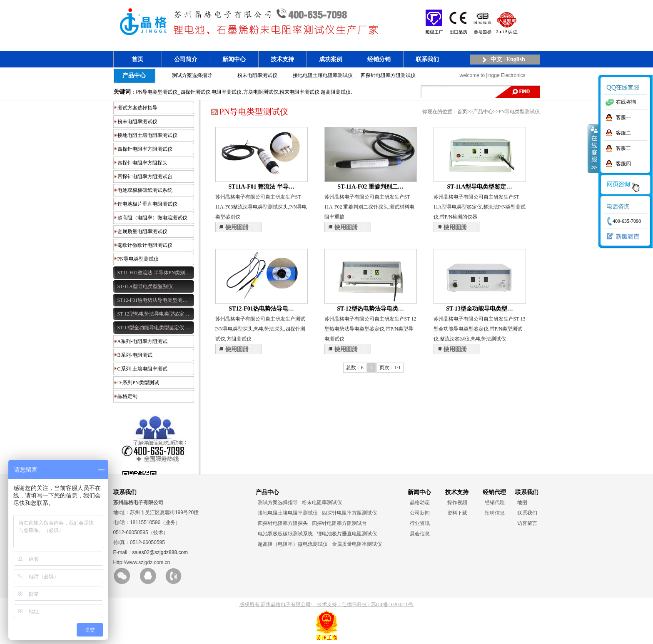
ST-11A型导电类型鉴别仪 (145, 286)
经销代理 (495, 502)
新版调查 (621, 236)
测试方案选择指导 (192, 75)
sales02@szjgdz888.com (160, 552)
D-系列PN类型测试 (138, 383)
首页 (137, 59)
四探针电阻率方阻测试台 (145, 177)
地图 (522, 502)
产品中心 (134, 75)
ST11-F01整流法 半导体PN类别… (154, 273)
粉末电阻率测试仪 (257, 75)
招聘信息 (495, 513)
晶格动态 (420, 502)
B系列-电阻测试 (135, 355)
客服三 (623, 148)
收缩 (593, 149)
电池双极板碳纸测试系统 (145, 190)
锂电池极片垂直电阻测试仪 (147, 204)
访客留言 (527, 523)
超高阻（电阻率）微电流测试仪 (152, 218)
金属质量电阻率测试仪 (142, 231)
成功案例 (331, 59)
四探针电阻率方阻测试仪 (388, 75)
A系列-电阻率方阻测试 (143, 341)
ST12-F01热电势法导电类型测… (153, 300)
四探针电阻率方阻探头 (142, 163)
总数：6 (355, 368)
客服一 (623, 117)
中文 (496, 59)
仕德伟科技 (354, 604)
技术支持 (282, 59)
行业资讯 (420, 523)
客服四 (623, 164)
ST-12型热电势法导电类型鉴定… (153, 314)
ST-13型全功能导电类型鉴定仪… (153, 328)
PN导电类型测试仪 (138, 259)
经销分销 (379, 59)
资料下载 (457, 513)
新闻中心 (234, 59)
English (516, 59)
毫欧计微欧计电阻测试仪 (145, 245)
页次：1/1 (390, 368)
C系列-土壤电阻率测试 (142, 369)
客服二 (623, 133)
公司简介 (186, 59)
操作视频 (457, 502)
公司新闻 (420, 513)
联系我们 (427, 59)
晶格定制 (127, 396)
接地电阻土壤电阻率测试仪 (323, 75)
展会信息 (420, 534)
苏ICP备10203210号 (393, 604)
